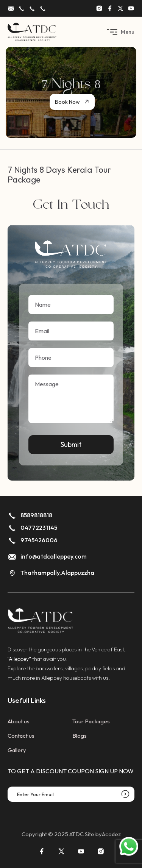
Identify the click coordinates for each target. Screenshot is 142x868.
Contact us (21, 736)
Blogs (80, 736)
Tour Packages (91, 721)
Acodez (111, 834)
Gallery (17, 750)
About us (19, 721)
